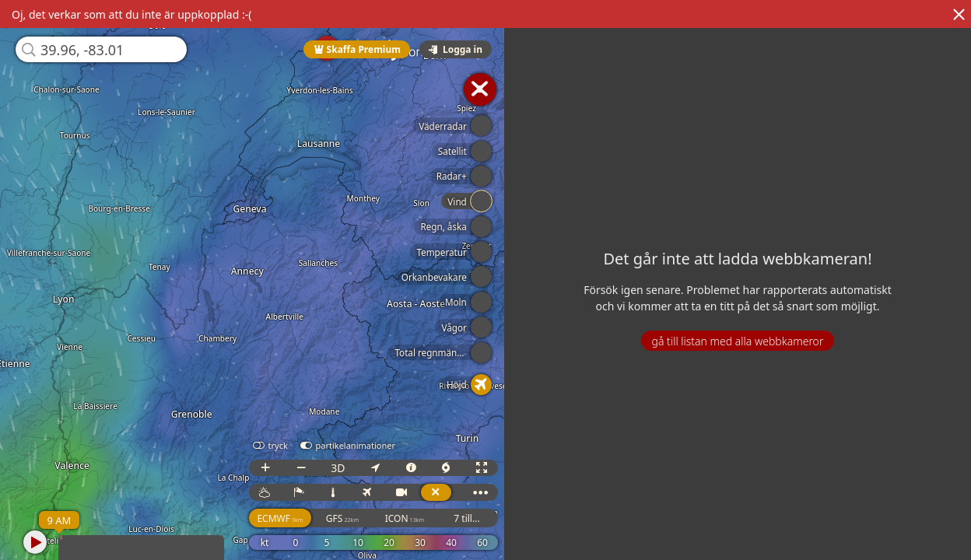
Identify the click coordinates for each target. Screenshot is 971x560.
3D (338, 468)
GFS (342, 518)
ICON (405, 518)
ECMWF (280, 518)
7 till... (466, 518)
